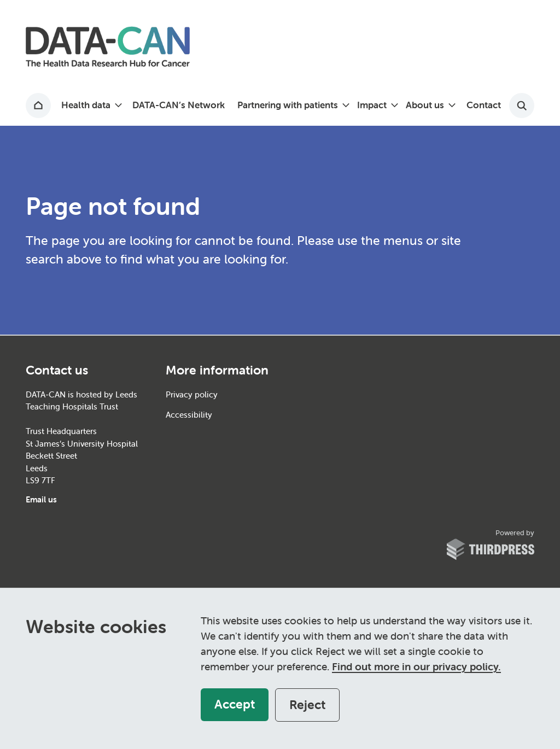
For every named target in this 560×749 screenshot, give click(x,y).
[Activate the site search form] (522, 106)
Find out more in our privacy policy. (416, 666)
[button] (91, 106)
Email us (41, 499)
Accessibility (189, 415)
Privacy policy (192, 394)
